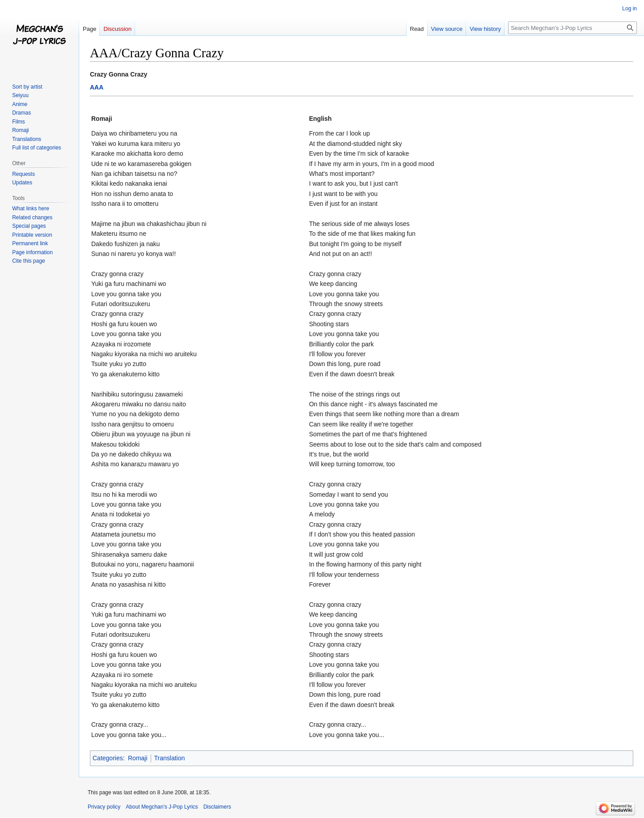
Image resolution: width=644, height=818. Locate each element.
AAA (97, 87)
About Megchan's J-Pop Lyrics (162, 807)
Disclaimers (217, 807)
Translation (170, 758)
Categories (108, 758)
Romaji (138, 758)
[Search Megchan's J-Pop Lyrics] (572, 28)
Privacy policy (104, 807)
